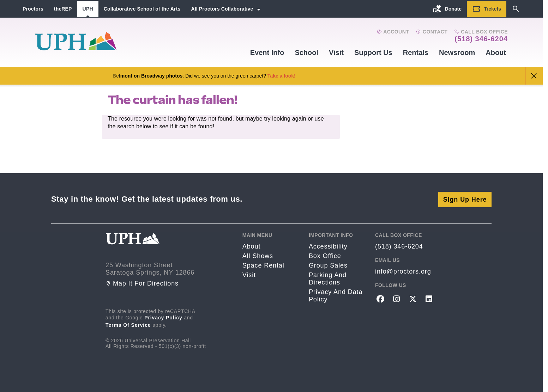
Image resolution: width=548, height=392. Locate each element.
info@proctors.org (403, 271)
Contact (432, 32)
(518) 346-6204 (481, 39)
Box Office (325, 255)
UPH (88, 9)
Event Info (267, 53)
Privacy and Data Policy (336, 295)
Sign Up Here (465, 198)
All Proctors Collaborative (222, 9)
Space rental (263, 265)
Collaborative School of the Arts (142, 9)
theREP (63, 9)
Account (393, 32)
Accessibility (328, 246)
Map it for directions (142, 282)
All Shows (258, 255)
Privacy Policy (163, 317)
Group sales (328, 265)
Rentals (416, 53)
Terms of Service (128, 324)
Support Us (373, 53)
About (496, 53)
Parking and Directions (328, 278)
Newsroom (457, 53)
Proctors (33, 9)
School (306, 53)
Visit (336, 53)
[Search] (516, 9)
